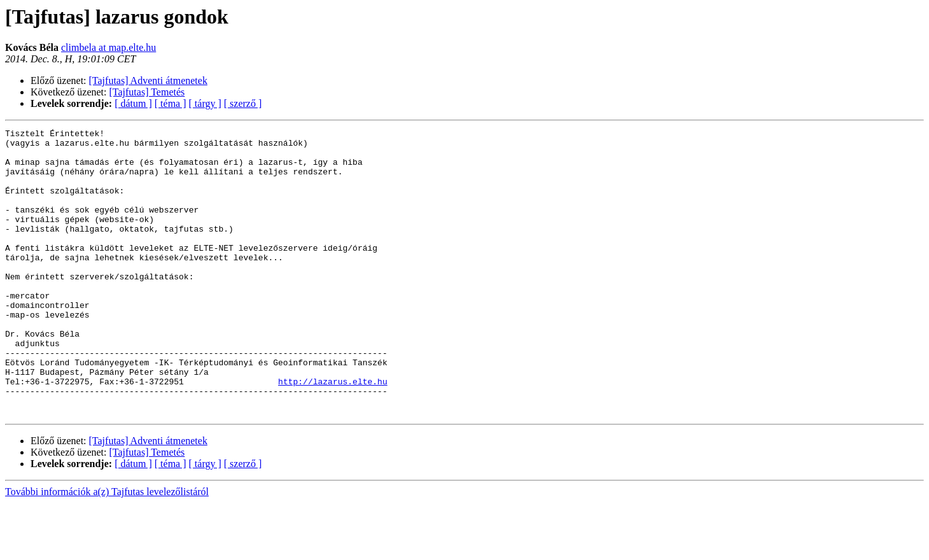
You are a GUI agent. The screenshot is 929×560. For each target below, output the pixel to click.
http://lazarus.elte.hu (333, 433)
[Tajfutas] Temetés (147, 92)
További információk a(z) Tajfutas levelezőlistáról (107, 549)
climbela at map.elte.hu (108, 47)
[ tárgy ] (205, 103)
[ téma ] (171, 103)
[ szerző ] (243, 103)
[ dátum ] (133, 103)
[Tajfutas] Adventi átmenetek (148, 80)
